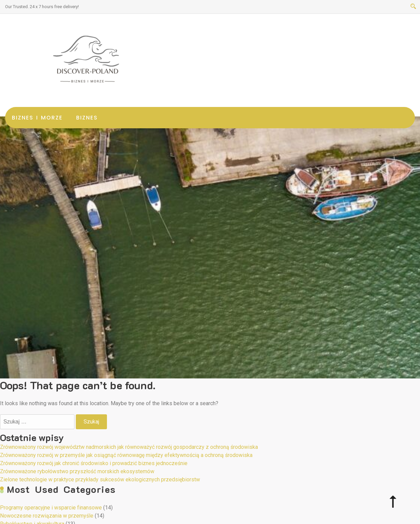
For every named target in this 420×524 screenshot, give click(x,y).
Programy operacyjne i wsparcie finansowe (51, 508)
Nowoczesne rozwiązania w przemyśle (47, 516)
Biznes (87, 118)
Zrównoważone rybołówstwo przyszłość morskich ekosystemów (77, 471)
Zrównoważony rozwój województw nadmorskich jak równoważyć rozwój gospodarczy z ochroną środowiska (129, 447)
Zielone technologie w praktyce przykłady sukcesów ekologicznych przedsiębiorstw (100, 479)
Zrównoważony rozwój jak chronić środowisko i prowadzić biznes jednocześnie (94, 463)
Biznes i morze (37, 118)
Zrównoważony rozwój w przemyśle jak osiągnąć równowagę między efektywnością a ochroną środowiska (126, 455)
